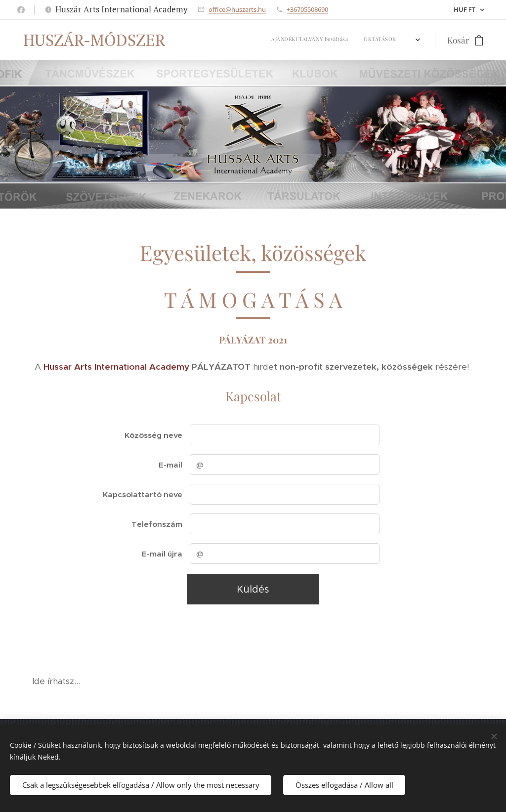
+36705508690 (307, 9)
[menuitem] (189, 40)
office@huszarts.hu (237, 9)
